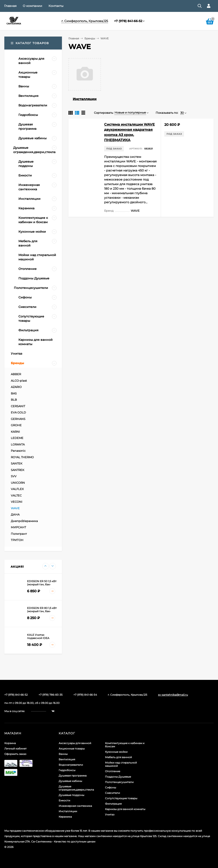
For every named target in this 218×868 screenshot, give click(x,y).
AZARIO (16, 387)
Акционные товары (72, 749)
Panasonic (18, 451)
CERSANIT (18, 406)
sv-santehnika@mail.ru (173, 695)
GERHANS (18, 419)
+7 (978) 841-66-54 (85, 695)
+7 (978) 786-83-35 (51, 695)
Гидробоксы (67, 770)
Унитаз (110, 814)
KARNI (15, 432)
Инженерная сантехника (75, 806)
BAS (14, 393)
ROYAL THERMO (22, 457)
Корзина (10, 743)
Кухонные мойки (116, 752)
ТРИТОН (17, 540)
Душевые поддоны (71, 795)
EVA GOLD (18, 412)
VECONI (17, 502)
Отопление (113, 771)
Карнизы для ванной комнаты (125, 809)
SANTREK (18, 470)
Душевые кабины (70, 781)
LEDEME (17, 438)
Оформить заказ (15, 754)
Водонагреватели (71, 765)
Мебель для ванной (118, 757)
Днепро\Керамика (24, 521)
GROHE (16, 425)
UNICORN (18, 483)
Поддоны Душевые (118, 777)
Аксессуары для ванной (75, 743)
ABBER (16, 374)
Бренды (90, 38)
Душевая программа (73, 776)
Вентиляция (67, 759)
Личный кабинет (15, 749)
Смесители (112, 793)
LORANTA (18, 444)
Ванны (63, 754)
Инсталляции (85, 99)
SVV (14, 476)
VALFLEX (17, 489)
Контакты (56, 6)
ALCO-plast (19, 381)
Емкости (64, 800)
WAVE (15, 508)
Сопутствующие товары (121, 798)
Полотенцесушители (119, 782)
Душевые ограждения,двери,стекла (76, 788)
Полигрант (19, 534)
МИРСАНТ (19, 527)
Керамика (65, 817)
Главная (10, 6)
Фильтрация (113, 804)
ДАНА (15, 514)
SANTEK (17, 463)
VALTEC (16, 495)
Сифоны (111, 787)
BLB (14, 400)
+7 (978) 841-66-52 (128, 21)
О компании (32, 6)
